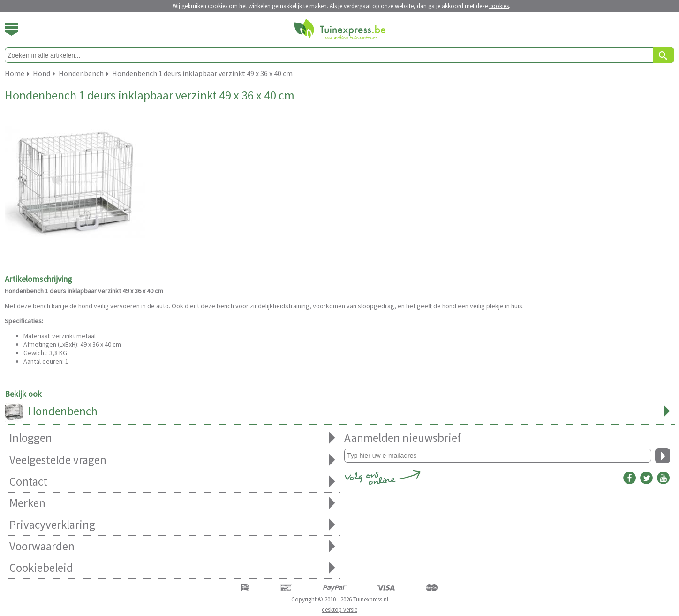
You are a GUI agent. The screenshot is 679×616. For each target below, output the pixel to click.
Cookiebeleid (172, 568)
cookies (499, 6)
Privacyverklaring (172, 525)
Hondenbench (340, 412)
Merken (172, 503)
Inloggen (172, 438)
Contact (172, 482)
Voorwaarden (172, 546)
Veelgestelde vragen (172, 460)
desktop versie (339, 610)
